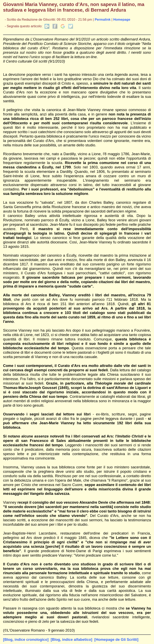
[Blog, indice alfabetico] (71, 639)
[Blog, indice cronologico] (26, 639)
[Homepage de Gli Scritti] (117, 639)
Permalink (103, 20)
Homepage (122, 20)
